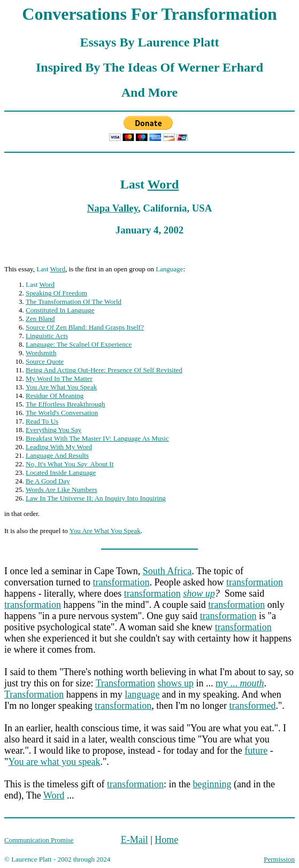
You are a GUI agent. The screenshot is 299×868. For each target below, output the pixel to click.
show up (199, 593)
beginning (212, 784)
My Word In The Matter (59, 378)
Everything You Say (53, 430)
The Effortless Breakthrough (66, 404)
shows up (176, 683)
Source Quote (45, 361)
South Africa (167, 571)
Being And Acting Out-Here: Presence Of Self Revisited (104, 370)
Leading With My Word (59, 447)
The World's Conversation (62, 413)
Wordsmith (41, 353)
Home (166, 840)
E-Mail (135, 840)
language (142, 694)
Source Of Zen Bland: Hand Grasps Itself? (85, 327)
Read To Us (42, 421)
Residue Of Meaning (55, 396)
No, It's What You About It (70, 464)
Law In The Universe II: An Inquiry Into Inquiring (96, 498)
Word (163, 184)
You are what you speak (54, 762)
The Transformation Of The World (74, 302)
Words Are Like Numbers (62, 490)
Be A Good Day (48, 481)
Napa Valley (113, 208)
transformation (121, 582)
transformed (252, 706)
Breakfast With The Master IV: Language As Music (97, 438)
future (256, 750)
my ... (240, 683)
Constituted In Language (60, 310)
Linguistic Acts (47, 336)
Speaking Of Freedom (56, 293)
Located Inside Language (61, 472)
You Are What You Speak (61, 387)
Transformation (125, 683)
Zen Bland (40, 319)
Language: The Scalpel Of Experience (79, 344)
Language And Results (57, 455)
